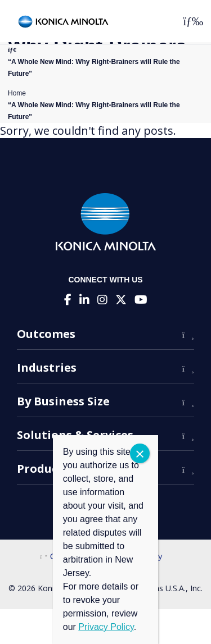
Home (17, 93)
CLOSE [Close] (140, 453)
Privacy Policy (106, 627)
